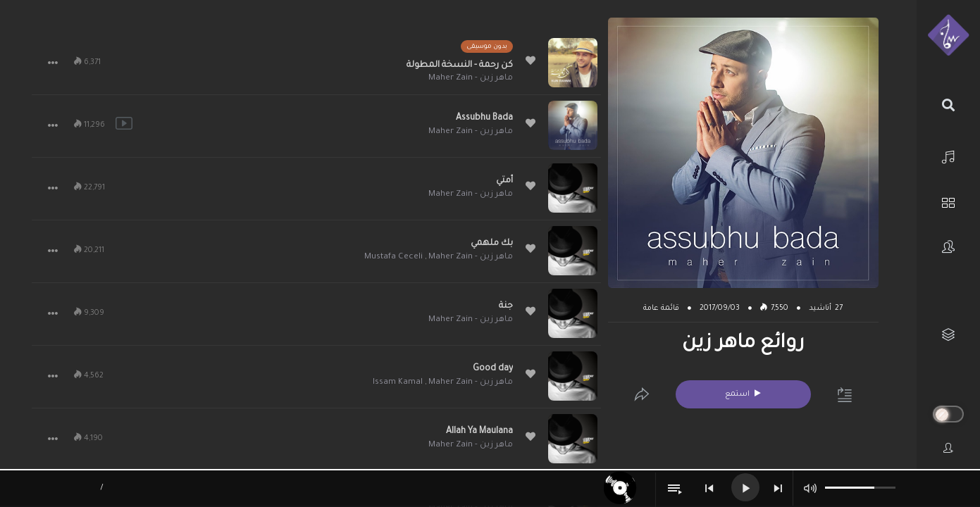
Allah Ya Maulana (479, 432)
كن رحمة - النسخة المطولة (460, 65)
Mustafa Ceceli (393, 257)
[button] (53, 63)
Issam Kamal (398, 383)
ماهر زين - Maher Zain (471, 79)
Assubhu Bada (484, 118)
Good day (493, 369)
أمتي (504, 181)
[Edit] (642, 394)
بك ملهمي (492, 244)
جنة (506, 306)
